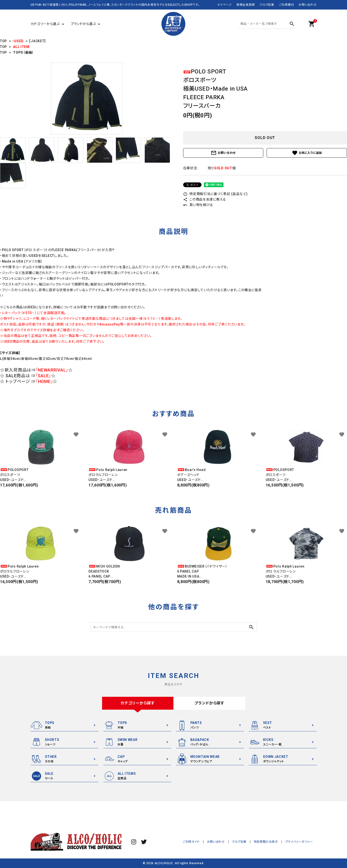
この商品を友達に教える (205, 199)
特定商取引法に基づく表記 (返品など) (215, 194)
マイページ (225, 5)
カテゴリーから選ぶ (45, 24)
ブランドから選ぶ (83, 24)
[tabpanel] (87, 98)
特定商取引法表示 (266, 842)
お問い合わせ (308, 5)
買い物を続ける (198, 205)
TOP (3, 41)
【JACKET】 (37, 41)
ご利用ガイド (192, 842)
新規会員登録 (246, 5)
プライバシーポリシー (299, 842)
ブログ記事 (267, 5)
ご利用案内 (287, 5)
